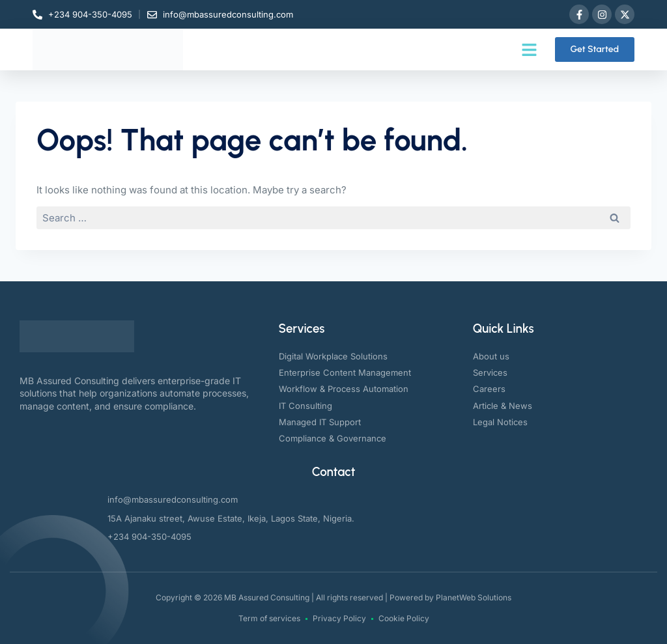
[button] (530, 49)
